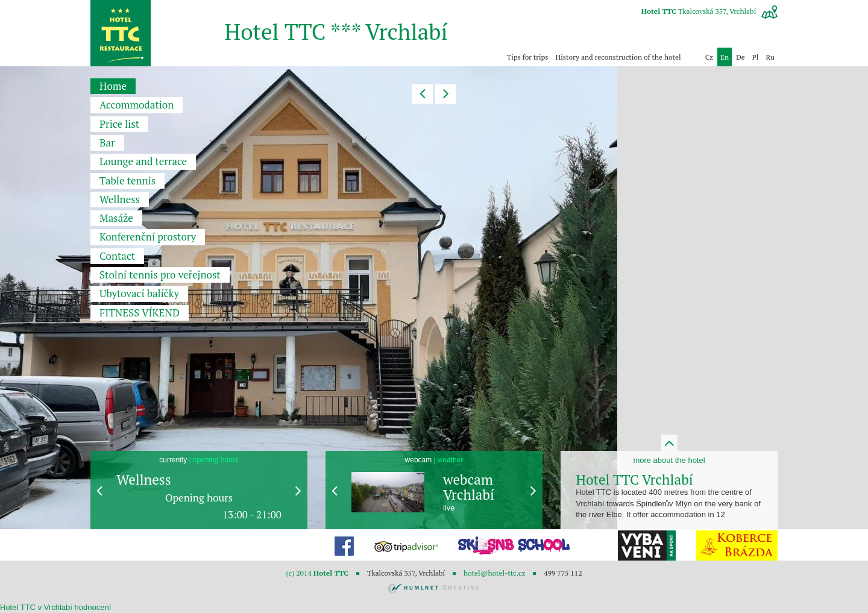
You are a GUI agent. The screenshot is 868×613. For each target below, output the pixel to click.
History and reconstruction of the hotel (618, 57)
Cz (709, 57)
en (725, 57)
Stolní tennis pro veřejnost (160, 275)
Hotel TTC (18, 607)
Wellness (120, 199)
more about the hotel (669, 460)
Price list (119, 124)
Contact (117, 256)
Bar (107, 143)
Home (113, 86)
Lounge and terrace (143, 161)
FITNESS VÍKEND (140, 313)
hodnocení (93, 607)
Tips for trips (528, 57)
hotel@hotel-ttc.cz (494, 573)
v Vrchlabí (55, 607)
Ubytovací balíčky (139, 293)
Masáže (116, 218)
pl (756, 57)
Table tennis (127, 181)
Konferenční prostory (148, 237)
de (741, 57)
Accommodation (137, 105)
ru (770, 57)
